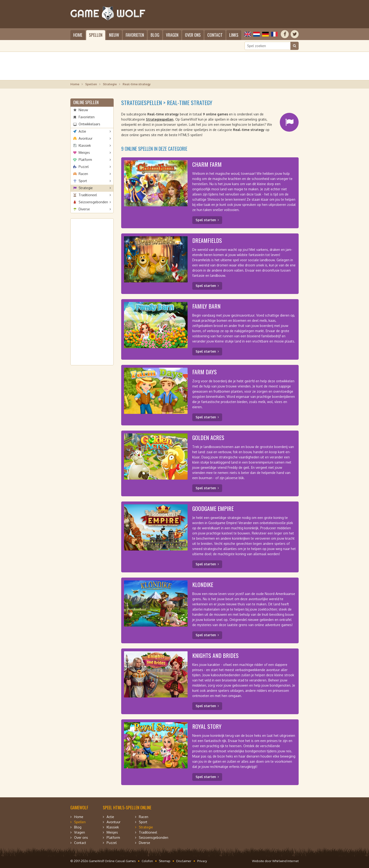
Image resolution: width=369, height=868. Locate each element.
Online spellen (86, 102)
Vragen (172, 35)
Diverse (84, 209)
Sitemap (165, 861)
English (248, 34)
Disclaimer (184, 861)
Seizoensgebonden (93, 202)
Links (234, 35)
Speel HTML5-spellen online (127, 807)
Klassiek (85, 145)
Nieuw (114, 35)
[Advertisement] (184, 66)
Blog (155, 35)
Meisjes (84, 153)
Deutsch (265, 34)
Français (274, 34)
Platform (85, 160)
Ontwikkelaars (89, 124)
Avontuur (86, 138)
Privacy (202, 861)
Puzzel (84, 167)
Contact (215, 35)
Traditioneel (88, 195)
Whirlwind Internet (285, 861)
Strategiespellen (160, 119)
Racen (83, 174)
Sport (83, 181)
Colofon (147, 861)
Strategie (110, 84)
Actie (82, 131)
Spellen (96, 35)
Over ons (193, 35)
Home (78, 35)
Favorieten (135, 35)
